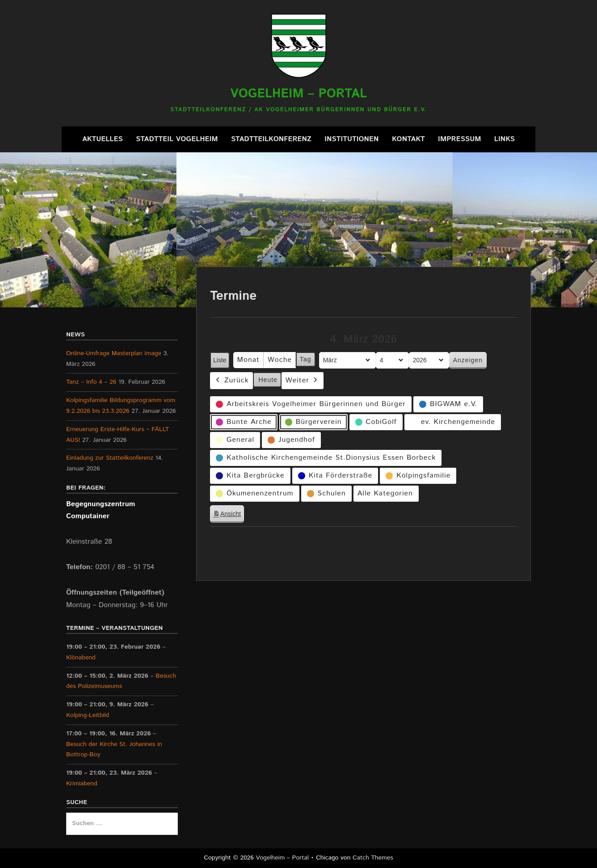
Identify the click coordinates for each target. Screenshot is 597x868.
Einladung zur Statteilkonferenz (110, 458)
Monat (248, 360)
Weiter (303, 381)
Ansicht (228, 515)
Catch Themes (373, 858)
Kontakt (408, 139)
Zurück (231, 381)
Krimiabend (82, 784)
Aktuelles (103, 139)
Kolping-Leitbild (88, 715)
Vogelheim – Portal (298, 94)
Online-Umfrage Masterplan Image (114, 353)
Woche (280, 360)
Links (505, 139)
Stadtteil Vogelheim (177, 139)
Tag (306, 360)
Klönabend (81, 657)
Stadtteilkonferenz (271, 139)
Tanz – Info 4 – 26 (91, 382)
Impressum (459, 139)
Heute (268, 380)
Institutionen (351, 139)
